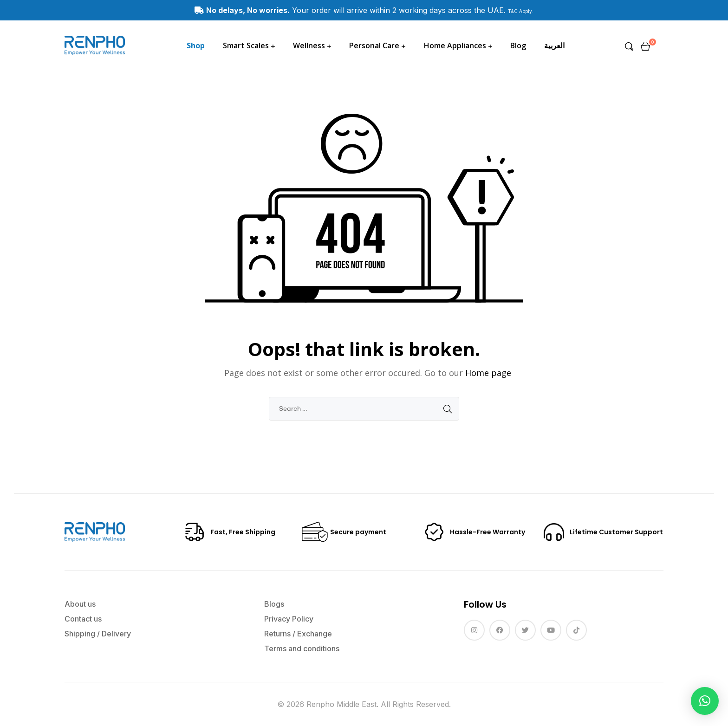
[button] (705, 701)
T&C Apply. (521, 11)
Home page (488, 373)
